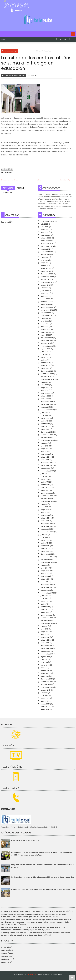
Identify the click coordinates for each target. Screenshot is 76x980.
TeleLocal (5, 962)
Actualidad (8, 188)
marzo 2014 (45, 576)
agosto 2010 (45, 690)
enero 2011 (45, 676)
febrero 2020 (46, 396)
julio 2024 (44, 257)
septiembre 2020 (47, 379)
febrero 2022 (46, 332)
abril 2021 (44, 360)
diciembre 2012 (47, 615)
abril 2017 (44, 482)
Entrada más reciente (10, 180)
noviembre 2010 (47, 682)
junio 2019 (44, 415)
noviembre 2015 (47, 526)
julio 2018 (44, 443)
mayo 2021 (45, 357)
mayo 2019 (45, 418)
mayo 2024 (45, 263)
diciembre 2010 (47, 679)
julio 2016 (44, 504)
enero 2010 (45, 709)
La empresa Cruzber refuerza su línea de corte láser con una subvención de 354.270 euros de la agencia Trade (42, 854)
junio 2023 (45, 291)
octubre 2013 (46, 590)
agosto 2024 (46, 255)
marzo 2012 (45, 637)
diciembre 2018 (47, 432)
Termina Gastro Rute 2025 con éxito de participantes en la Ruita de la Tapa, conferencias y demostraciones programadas (33, 929)
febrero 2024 (46, 268)
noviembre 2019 (47, 404)
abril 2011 (44, 668)
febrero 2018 (46, 457)
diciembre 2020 (47, 371)
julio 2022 (44, 318)
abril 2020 (45, 390)
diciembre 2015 (47, 524)
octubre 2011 (45, 651)
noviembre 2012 (47, 618)
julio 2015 (44, 535)
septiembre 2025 (47, 221)
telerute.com (32, 974)
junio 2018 (44, 446)
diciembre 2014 (47, 554)
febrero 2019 (46, 427)
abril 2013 (44, 604)
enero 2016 (45, 521)
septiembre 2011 (47, 654)
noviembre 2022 (47, 310)
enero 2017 (45, 490)
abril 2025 (45, 232)
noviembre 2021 (47, 340)
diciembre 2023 (47, 274)
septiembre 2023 (47, 282)
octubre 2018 (46, 438)
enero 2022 (45, 335)
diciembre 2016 (47, 493)
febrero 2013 (46, 610)
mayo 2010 (45, 698)
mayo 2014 (45, 571)
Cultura (4, 947)
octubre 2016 (46, 499)
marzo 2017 (45, 485)
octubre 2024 (46, 249)
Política (4, 953)
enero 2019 (45, 429)
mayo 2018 (45, 449)
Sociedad (5, 959)
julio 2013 (44, 596)
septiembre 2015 (47, 532)
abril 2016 (44, 512)
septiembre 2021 (47, 346)
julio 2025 (44, 224)
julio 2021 (44, 352)
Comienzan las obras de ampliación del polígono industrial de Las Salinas (43, 889)
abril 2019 (44, 421)
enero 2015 (45, 551)
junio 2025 (45, 227)
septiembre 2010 (47, 687)
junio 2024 (45, 260)
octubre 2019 (46, 407)
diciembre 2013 (47, 585)
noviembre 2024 (47, 246)
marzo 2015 (45, 546)
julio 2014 (44, 565)
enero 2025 (45, 241)
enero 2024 (45, 271)
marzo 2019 (45, 424)
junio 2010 (44, 695)
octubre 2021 (46, 343)
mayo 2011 (45, 665)
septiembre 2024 (48, 252)
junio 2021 (44, 354)
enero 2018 (45, 460)
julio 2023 (44, 288)
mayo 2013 (45, 601)
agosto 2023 (46, 285)
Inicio (3, 40)
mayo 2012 (45, 632)
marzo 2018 (45, 454)
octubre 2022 (46, 313)
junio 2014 (44, 568)
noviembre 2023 (47, 277)
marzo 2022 (45, 329)
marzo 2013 (45, 607)
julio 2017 (44, 474)
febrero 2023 (46, 302)
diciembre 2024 (47, 243)
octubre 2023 (46, 280)
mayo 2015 (45, 540)
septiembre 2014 (47, 562)
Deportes (5, 950)
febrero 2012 (46, 640)
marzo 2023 (45, 299)
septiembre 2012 (47, 623)
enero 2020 (45, 399)
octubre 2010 (46, 684)
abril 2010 (44, 701)
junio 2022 (45, 321)
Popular (21, 188)
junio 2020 (45, 385)
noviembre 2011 (47, 648)
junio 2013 (44, 598)
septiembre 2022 (47, 316)
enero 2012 (45, 643)
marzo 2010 (45, 704)
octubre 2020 (46, 377)
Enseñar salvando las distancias (25, 840)
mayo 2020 (45, 388)
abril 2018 (44, 451)
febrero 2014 (46, 579)
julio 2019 (44, 413)
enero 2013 (45, 612)
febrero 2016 (46, 518)
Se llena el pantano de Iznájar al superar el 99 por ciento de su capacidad (43, 877)
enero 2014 (45, 582)
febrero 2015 (46, 549)
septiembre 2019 (47, 410)
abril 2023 (45, 296)
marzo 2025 (45, 235)
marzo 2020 (45, 393)
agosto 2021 (45, 349)
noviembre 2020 (47, 374)
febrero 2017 (46, 488)
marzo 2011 (45, 671)
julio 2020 (44, 382)
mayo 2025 (45, 230)
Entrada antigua (66, 180)
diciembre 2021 (47, 338)
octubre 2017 (46, 468)
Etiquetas (7, 192)
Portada (5, 956)
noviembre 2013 (47, 587)
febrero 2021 (46, 365)
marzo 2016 (45, 515)
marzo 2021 (45, 363)
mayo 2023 (45, 293)
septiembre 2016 (47, 501)
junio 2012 (44, 629)
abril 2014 (44, 573)
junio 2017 (44, 476)
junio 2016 (44, 507)
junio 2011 (44, 662)
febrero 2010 (46, 707)
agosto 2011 (45, 657)
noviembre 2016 (47, 496)
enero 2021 (45, 368)
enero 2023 (45, 304)
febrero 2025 (46, 238)
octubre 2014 (46, 560)
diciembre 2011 (46, 646)
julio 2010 (44, 693)
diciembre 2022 (47, 307)
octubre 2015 (46, 529)
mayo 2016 (45, 510)
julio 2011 (44, 660)
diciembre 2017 (47, 463)
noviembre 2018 (47, 435)
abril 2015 (44, 543)
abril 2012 (44, 635)
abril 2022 (45, 327)
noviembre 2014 (47, 557)
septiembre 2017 (47, 471)
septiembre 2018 (47, 440)
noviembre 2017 (47, 465)
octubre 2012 (46, 621)
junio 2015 (44, 537)
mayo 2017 (45, 479)
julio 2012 (44, 626)
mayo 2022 (45, 324)
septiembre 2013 (47, 593)
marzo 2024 (45, 266)
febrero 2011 (45, 673)
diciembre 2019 (47, 402)
